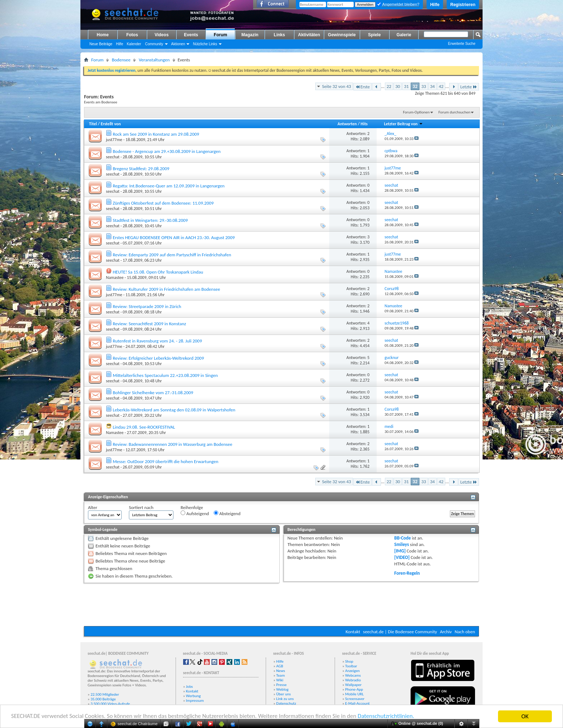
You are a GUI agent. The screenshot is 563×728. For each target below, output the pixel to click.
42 (441, 86)
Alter (93, 507)
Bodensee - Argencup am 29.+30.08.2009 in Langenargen (167, 151)
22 (389, 86)
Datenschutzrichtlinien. (390, 717)
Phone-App (354, 689)
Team (280, 675)
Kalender (134, 44)
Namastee (115, 277)
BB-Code (403, 538)
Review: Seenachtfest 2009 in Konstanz (149, 324)
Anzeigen (352, 671)
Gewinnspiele (342, 35)
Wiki (280, 680)
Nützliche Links (205, 44)
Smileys (402, 544)
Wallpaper (353, 685)
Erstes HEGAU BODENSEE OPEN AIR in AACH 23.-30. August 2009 (174, 237)
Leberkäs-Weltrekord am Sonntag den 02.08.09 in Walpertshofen (174, 410)
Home (103, 35)
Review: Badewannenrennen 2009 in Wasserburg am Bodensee (173, 444)
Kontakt (353, 632)
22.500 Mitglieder (105, 694)
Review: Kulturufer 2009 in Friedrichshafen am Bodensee (166, 289)
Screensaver (355, 699)
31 (406, 86)
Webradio (353, 680)
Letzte (469, 87)
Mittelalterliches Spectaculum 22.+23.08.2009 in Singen (165, 375)
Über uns (283, 694)
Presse (281, 685)
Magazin (250, 35)
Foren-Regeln (407, 573)
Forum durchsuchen (454, 112)
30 (398, 86)
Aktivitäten (309, 35)
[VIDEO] (402, 557)
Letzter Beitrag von (403, 124)
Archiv (446, 632)
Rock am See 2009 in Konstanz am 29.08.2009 (156, 134)
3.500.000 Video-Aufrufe (110, 704)
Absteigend (227, 513)
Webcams (353, 675)
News (281, 671)
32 (415, 86)
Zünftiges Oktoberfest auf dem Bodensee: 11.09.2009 (163, 203)
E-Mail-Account (357, 703)
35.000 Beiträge (103, 699)
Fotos (132, 35)
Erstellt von (111, 124)
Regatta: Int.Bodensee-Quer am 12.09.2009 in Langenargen (169, 186)
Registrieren (463, 5)
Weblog (282, 689)
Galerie (404, 35)
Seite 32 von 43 (337, 86)
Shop (349, 661)
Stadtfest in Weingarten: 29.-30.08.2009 (150, 220)
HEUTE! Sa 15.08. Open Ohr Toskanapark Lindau (158, 272)
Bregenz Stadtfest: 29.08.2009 (141, 169)
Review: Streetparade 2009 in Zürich (147, 306)
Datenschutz (286, 703)
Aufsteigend (195, 513)
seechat (113, 157)
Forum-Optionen (416, 112)
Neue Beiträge (101, 44)
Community (154, 44)
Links (279, 35)
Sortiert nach (141, 507)
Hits (364, 124)
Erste (362, 87)
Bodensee (121, 60)
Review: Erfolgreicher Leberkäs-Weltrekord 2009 (158, 358)
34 (432, 86)
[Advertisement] (281, 605)
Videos (161, 35)
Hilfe (435, 5)
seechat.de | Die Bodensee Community (400, 632)
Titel (93, 124)
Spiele (374, 35)
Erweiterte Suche (462, 44)
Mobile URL (354, 694)
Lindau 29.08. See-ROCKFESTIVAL (144, 427)
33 (424, 86)
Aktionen (178, 44)
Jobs (189, 687)
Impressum (195, 701)
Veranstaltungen (154, 60)
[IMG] (400, 551)
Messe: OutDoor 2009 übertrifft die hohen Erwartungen (166, 461)
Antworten (347, 124)
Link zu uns (285, 699)
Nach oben (465, 632)
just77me (114, 140)
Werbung (193, 696)
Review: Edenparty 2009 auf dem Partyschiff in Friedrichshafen (172, 255)
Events (191, 35)
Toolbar (351, 666)
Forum (220, 35)
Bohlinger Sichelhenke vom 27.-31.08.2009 (153, 393)
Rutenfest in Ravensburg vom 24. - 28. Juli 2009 (157, 341)
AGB (280, 666)
